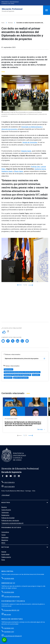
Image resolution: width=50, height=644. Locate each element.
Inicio (3, 23)
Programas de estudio (11, 528)
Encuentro (36, 375)
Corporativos (5, 532)
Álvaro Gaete (19, 171)
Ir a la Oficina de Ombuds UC (13, 636)
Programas (9, 400)
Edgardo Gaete (26, 151)
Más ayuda (7, 615)
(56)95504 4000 (9, 579)
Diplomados (8, 369)
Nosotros (6, 503)
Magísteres (5, 540)
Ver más (41, 429)
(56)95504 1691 (9, 628)
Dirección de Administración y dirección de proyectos (22, 372)
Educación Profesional (12, 9)
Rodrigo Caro (35, 167)
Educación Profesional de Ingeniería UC (17, 375)
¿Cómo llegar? (6, 495)
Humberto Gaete (7, 171)
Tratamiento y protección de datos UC (12, 523)
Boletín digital (5, 554)
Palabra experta (6, 557)
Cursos (4, 535)
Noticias (10, 23)
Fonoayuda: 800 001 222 (12, 610)
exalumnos (8, 378)
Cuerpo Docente (6, 510)
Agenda (4, 552)
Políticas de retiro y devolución (10, 521)
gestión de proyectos (21, 378)
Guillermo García (40, 169)
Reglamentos (5, 515)
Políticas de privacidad (8, 518)
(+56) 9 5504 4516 (9, 482)
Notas (3, 560)
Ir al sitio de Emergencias (12, 597)
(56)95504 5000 (9, 592)
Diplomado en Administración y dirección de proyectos (25, 359)
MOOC (3, 543)
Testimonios (5, 513)
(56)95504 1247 (9, 632)
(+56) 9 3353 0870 (9, 487)
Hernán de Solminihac (30, 142)
